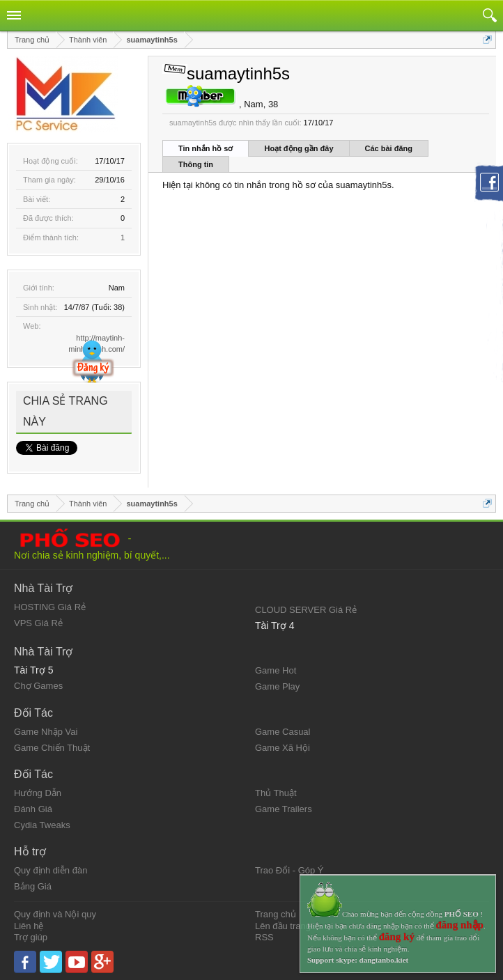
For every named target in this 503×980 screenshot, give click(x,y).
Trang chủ (276, 914)
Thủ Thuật (276, 793)
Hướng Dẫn (38, 793)
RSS (264, 937)
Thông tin (196, 164)
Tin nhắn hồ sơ (206, 148)
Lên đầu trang (283, 926)
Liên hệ (29, 926)
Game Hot (276, 670)
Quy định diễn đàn (51, 870)
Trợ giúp (31, 937)
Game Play (277, 686)
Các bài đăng (389, 148)
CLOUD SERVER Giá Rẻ (306, 610)
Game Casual (283, 732)
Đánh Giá (33, 809)
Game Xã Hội (283, 748)
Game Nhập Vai (46, 732)
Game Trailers (284, 809)
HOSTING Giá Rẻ (50, 607)
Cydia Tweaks (42, 825)
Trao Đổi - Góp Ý (289, 870)
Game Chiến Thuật (52, 748)
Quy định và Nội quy (55, 914)
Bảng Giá (33, 886)
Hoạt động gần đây (299, 148)
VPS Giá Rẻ (38, 623)
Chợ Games (38, 686)
